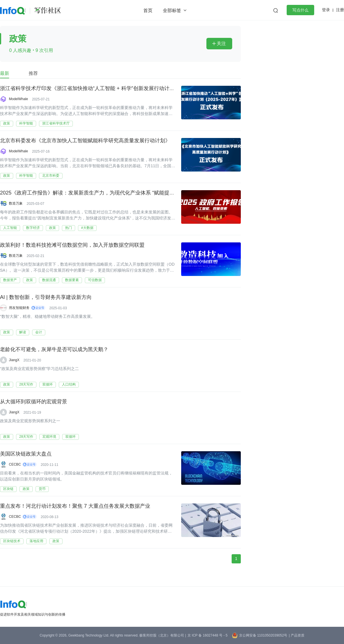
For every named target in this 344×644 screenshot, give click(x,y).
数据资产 (10, 280)
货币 (42, 489)
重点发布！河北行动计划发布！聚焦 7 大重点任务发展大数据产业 (75, 506)
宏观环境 (49, 437)
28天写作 (26, 384)
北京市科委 (51, 176)
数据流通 (49, 280)
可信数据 (95, 280)
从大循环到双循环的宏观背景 (34, 402)
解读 (23, 332)
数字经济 (33, 228)
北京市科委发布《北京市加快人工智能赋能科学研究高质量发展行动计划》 (85, 141)
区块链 (8, 489)
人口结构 (69, 384)
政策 (7, 123)
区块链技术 (12, 541)
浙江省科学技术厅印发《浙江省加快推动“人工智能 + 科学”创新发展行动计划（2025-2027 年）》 (111, 89)
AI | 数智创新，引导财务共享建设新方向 (46, 297)
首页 (148, 10)
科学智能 (26, 123)
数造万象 (16, 203)
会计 (39, 332)
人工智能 (10, 228)
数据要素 (72, 280)
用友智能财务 (19, 308)
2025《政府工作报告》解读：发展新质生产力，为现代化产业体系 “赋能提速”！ (91, 193)
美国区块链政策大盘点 (26, 454)
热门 (69, 228)
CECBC (15, 464)
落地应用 (36, 541)
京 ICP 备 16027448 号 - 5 (208, 635)
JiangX (14, 360)
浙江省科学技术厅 (56, 123)
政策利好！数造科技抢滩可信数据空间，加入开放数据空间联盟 (72, 245)
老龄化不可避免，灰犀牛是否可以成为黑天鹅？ (54, 350)
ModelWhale (18, 99)
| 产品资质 (296, 635)
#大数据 (87, 228)
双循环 (48, 384)
